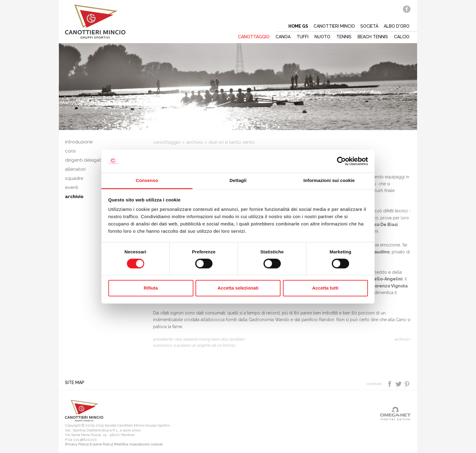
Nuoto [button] (322, 37)
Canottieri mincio (334, 26)
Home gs (298, 26)
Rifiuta (151, 288)
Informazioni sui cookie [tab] (329, 181)
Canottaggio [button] (254, 37)
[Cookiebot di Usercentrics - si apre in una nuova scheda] (341, 161)
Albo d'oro (397, 26)
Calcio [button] (402, 37)
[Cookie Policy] (101, 444)
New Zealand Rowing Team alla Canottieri (210, 339)
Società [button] (369, 26)
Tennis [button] (344, 37)
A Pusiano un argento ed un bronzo (204, 345)
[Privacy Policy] (77, 444)
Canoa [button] (283, 37)
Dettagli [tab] (238, 181)
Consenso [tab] (147, 181)
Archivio (195, 142)
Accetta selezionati (238, 288)
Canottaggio (167, 142)
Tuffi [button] (303, 37)
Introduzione (79, 142)
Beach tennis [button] (373, 37)
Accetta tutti (325, 288)
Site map (75, 383)
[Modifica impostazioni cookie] (138, 444)
